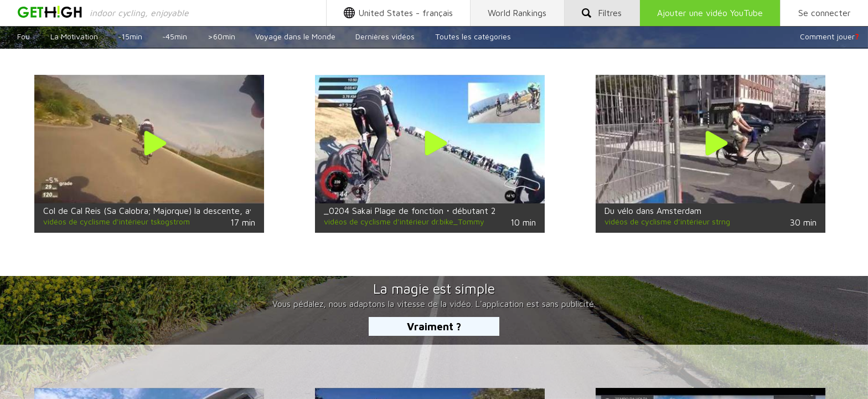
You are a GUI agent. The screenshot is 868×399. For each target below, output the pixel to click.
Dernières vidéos (385, 36)
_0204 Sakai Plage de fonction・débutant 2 (410, 211)
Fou (24, 36)
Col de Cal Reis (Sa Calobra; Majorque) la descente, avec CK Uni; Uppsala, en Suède (206, 211)
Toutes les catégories (473, 36)
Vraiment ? (434, 326)
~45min (175, 36)
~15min (130, 36)
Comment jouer (830, 36)
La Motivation (74, 36)
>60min (221, 36)
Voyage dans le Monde (295, 36)
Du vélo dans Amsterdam (653, 211)
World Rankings (517, 13)
